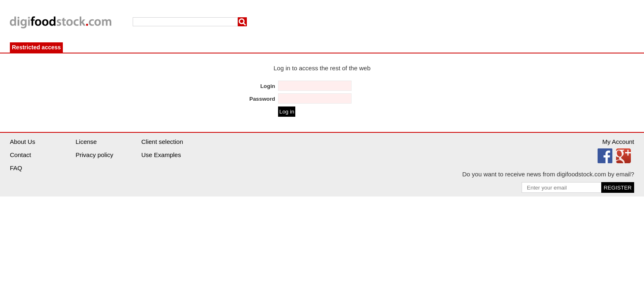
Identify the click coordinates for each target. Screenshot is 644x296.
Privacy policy (94, 155)
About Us (23, 142)
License (86, 142)
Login (268, 86)
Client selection (162, 142)
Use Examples (161, 155)
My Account (618, 142)
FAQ (16, 168)
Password (262, 99)
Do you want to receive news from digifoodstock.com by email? (548, 174)
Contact (21, 155)
